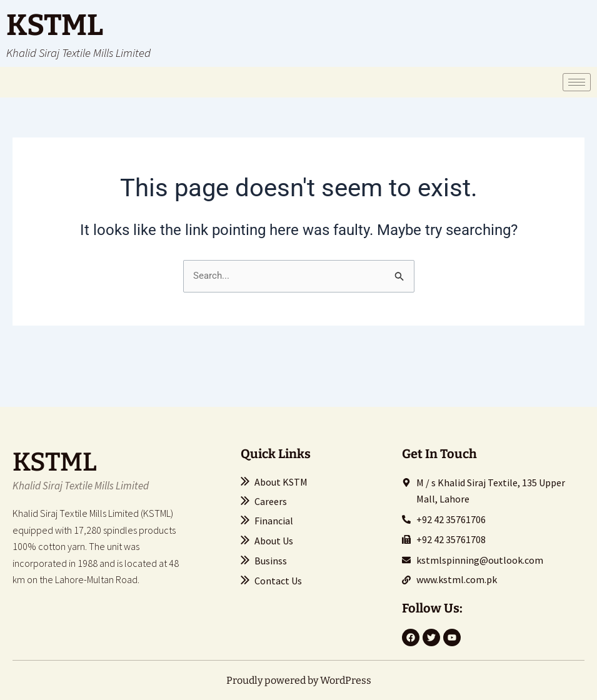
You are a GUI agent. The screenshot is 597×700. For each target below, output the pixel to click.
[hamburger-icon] (577, 82)
